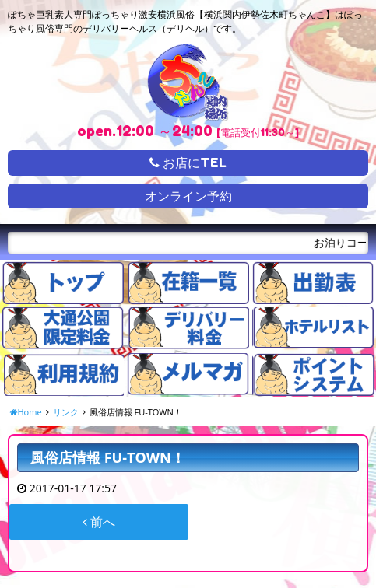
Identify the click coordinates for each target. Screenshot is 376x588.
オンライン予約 (188, 196)
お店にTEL (188, 163)
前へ (99, 522)
